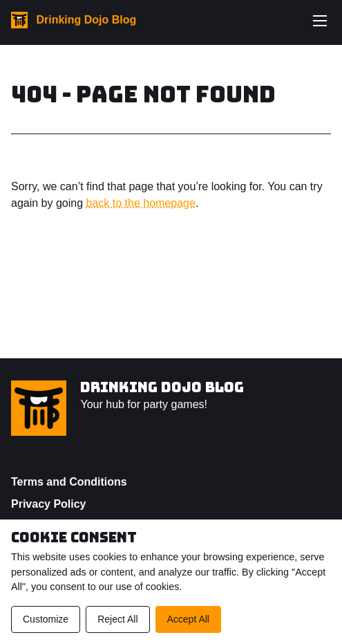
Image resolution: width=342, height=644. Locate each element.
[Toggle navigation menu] (320, 21)
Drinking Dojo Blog (162, 387)
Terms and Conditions (69, 482)
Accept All (188, 619)
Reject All (117, 619)
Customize (46, 619)
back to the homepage (141, 203)
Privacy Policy (49, 504)
